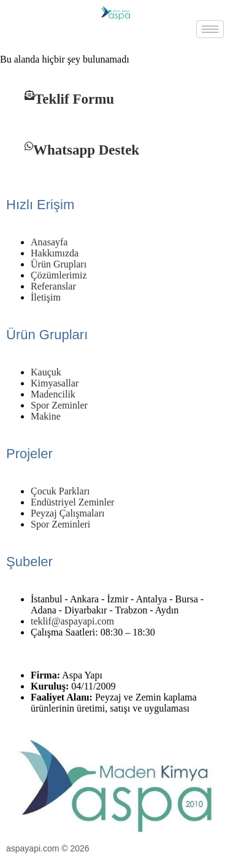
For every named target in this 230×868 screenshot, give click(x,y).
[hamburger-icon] (210, 29)
